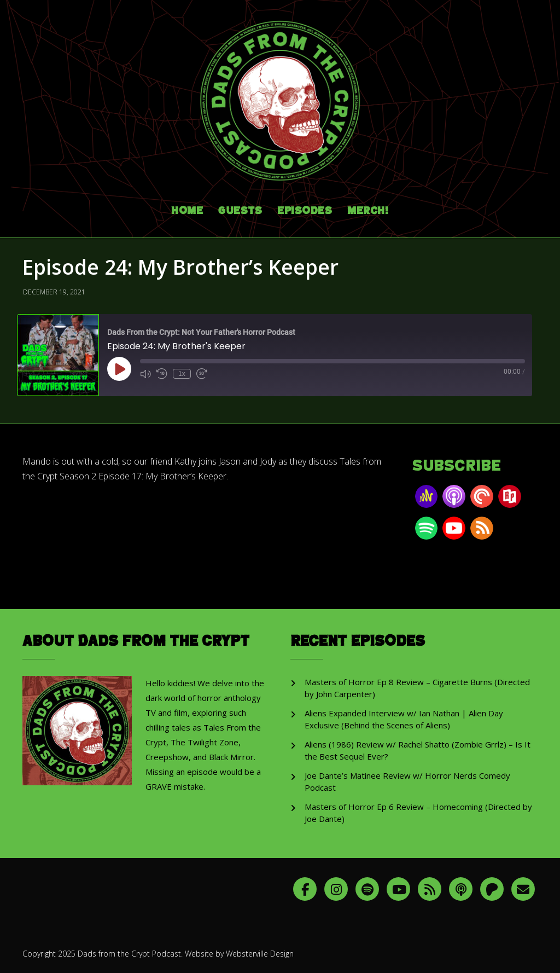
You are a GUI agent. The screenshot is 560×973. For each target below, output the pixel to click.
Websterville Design (260, 954)
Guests (240, 211)
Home (187, 211)
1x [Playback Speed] (182, 374)
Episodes (305, 211)
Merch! (368, 211)
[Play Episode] (119, 369)
